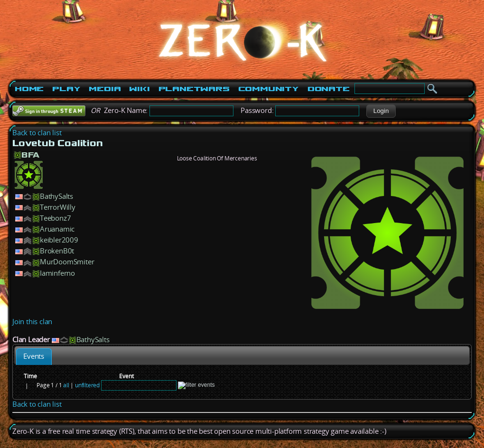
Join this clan (32, 322)
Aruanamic (57, 229)
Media (105, 89)
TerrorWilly (58, 207)
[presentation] (34, 357)
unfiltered (87, 385)
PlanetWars (194, 89)
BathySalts (56, 196)
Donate (329, 89)
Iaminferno (57, 273)
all (66, 385)
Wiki (139, 89)
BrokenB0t (57, 251)
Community (269, 89)
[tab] (34, 357)
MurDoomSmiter (67, 262)
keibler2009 (59, 240)
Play (66, 89)
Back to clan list (37, 133)
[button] (381, 111)
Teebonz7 (55, 218)
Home (29, 89)
